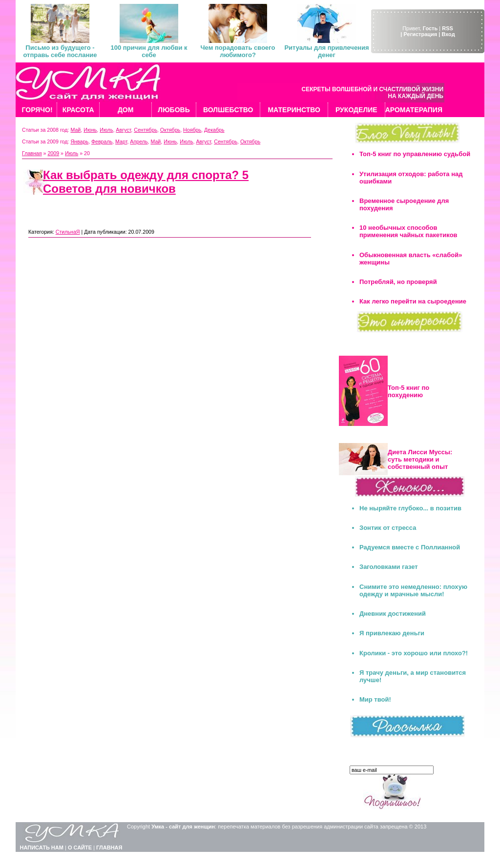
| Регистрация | (420, 34)
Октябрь (170, 130)
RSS (448, 28)
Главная (32, 153)
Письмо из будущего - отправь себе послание (60, 51)
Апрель (139, 141)
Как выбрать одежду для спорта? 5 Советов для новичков (146, 182)
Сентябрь (146, 130)
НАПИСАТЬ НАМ (42, 848)
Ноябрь (192, 130)
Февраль (102, 141)
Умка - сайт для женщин (183, 827)
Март (121, 141)
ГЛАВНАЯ (109, 848)
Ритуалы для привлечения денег (326, 51)
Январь (79, 141)
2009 (53, 153)
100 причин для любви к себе (149, 51)
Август (123, 130)
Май (75, 130)
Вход (448, 34)
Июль (106, 130)
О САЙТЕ (80, 848)
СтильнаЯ (68, 232)
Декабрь (214, 130)
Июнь (90, 130)
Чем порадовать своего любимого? (238, 51)
